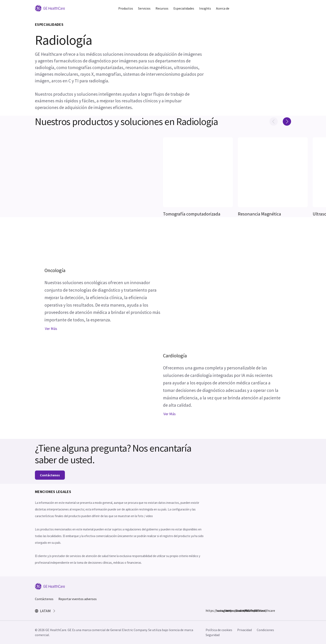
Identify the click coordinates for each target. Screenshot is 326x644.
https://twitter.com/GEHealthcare (228, 611)
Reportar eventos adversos (78, 599)
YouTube (248, 611)
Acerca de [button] (223, 8)
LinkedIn (238, 611)
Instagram (218, 611)
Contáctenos (50, 475)
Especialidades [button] (184, 8)
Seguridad (213, 635)
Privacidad (244, 630)
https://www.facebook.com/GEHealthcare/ (208, 611)
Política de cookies (219, 630)
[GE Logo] (50, 8)
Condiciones (265, 630)
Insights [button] (205, 8)
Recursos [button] (162, 8)
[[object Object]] (198, 172)
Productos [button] (126, 8)
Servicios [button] (144, 8)
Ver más (51, 329)
